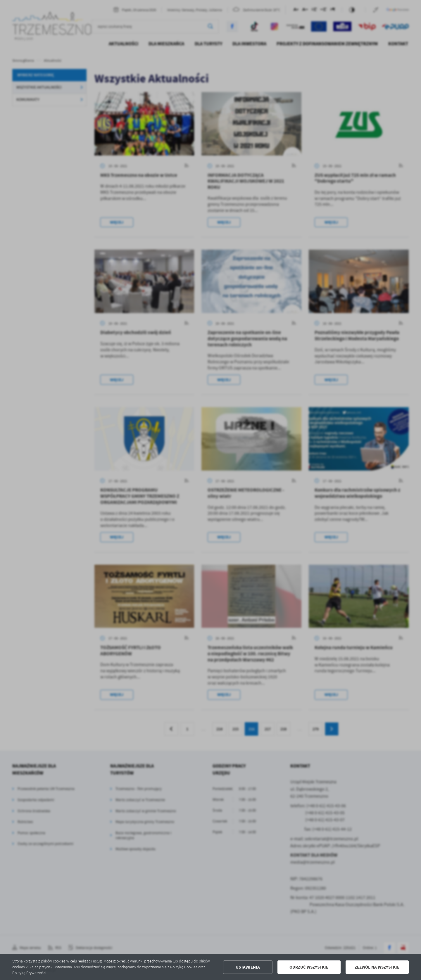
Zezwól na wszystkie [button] (377, 967)
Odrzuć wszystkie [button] (309, 967)
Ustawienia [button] (248, 967)
